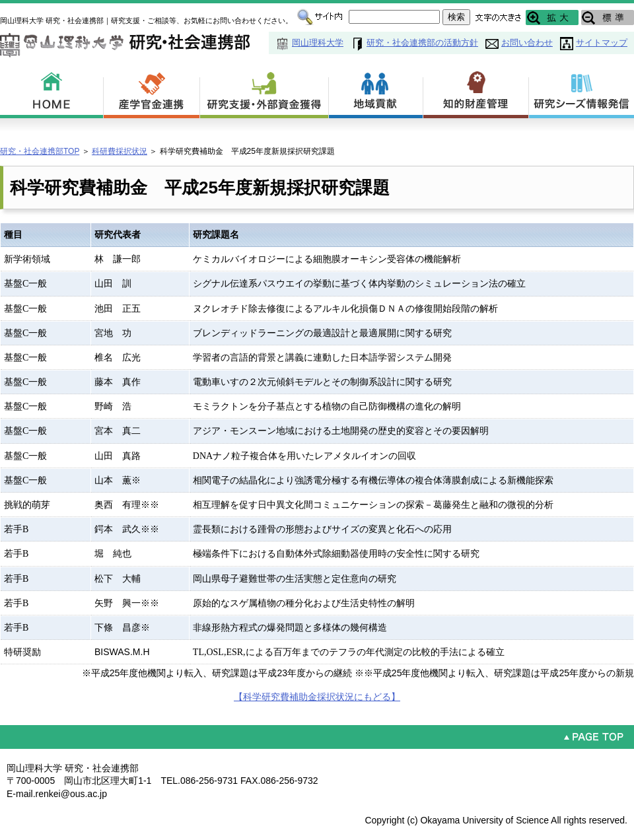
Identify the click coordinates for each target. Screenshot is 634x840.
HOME (52, 92)
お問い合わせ (527, 43)
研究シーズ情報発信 (581, 92)
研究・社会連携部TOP (40, 151)
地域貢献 (376, 92)
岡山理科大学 (318, 43)
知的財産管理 (476, 92)
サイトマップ (602, 43)
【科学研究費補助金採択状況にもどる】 (317, 697)
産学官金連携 (152, 92)
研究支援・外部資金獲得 (264, 92)
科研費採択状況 (120, 151)
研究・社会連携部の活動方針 (422, 43)
